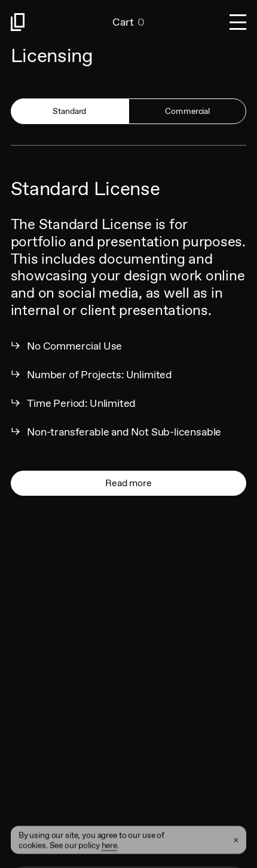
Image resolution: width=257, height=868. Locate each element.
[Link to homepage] (62, 22)
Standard (69, 111)
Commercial (187, 111)
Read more (128, 483)
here (109, 853)
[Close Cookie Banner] (236, 848)
